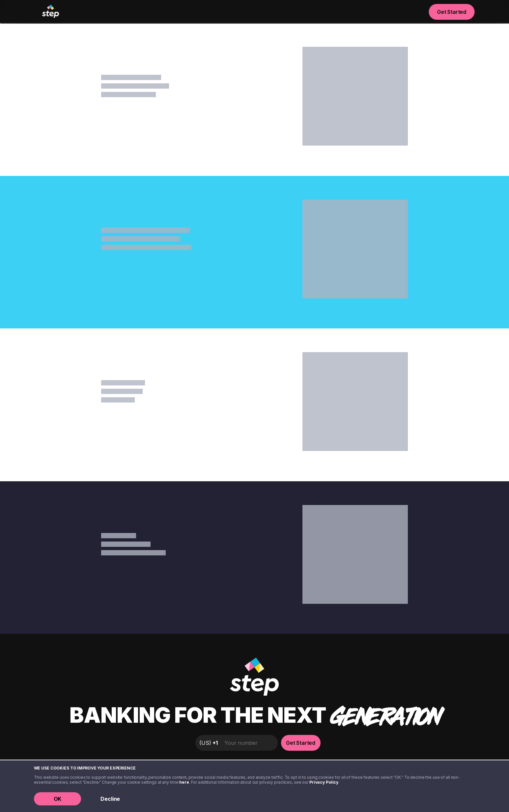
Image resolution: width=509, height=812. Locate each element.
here (184, 782)
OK (58, 799)
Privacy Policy (324, 782)
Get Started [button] (452, 12)
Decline (110, 799)
